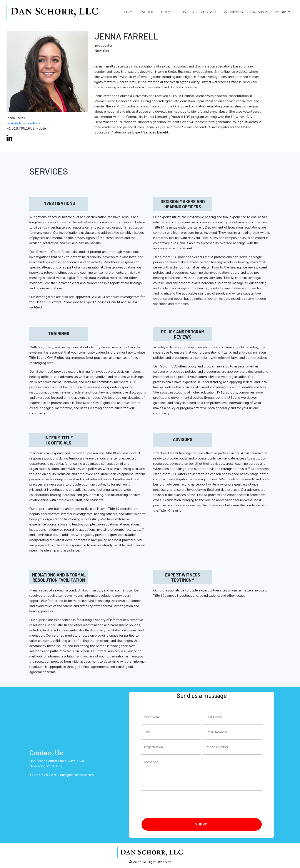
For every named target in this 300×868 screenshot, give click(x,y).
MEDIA (281, 12)
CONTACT (209, 12)
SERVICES (186, 12)
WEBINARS (233, 12)
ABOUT (148, 12)
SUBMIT (202, 824)
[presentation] (175, 803)
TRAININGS (259, 12)
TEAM (166, 12)
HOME (129, 12)
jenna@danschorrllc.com (25, 123)
